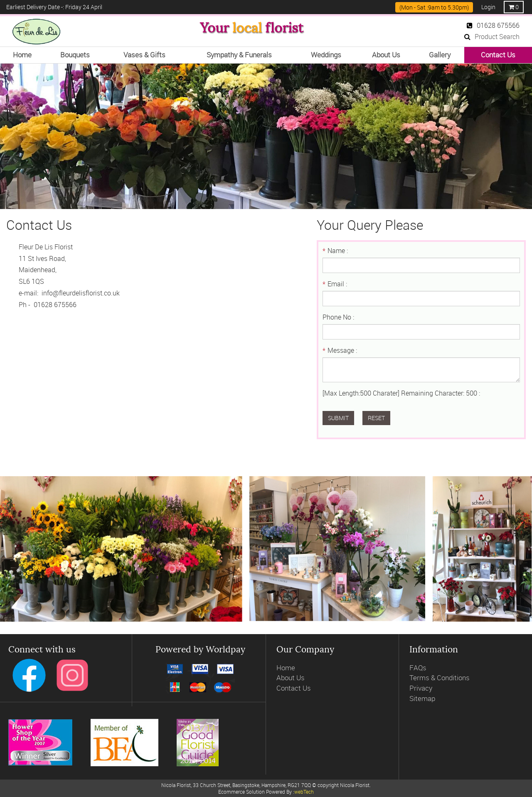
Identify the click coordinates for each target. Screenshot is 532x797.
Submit (338, 418)
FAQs (418, 668)
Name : (335, 251)
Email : (335, 284)
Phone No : (338, 317)
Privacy (421, 688)
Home (286, 668)
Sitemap (422, 698)
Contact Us (294, 688)
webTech (304, 792)
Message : (340, 350)
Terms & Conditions (440, 678)
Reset (376, 418)
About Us (291, 678)
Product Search (492, 37)
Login (488, 7)
